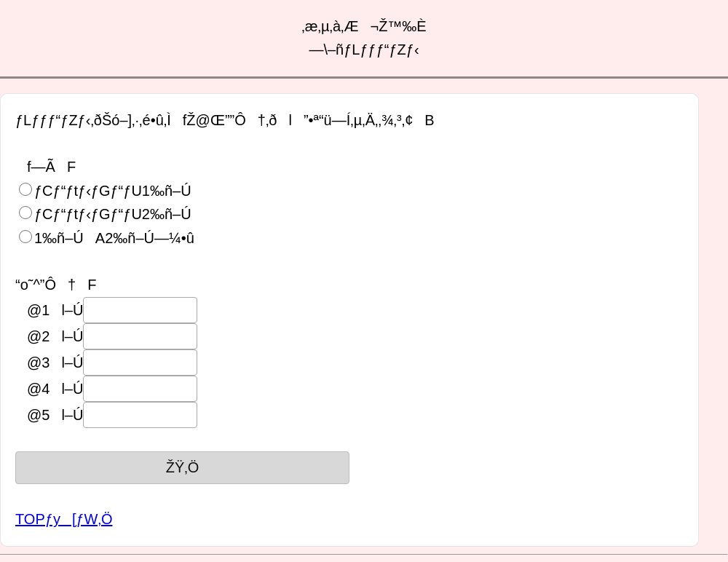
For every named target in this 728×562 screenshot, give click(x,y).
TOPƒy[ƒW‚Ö (64, 519)
